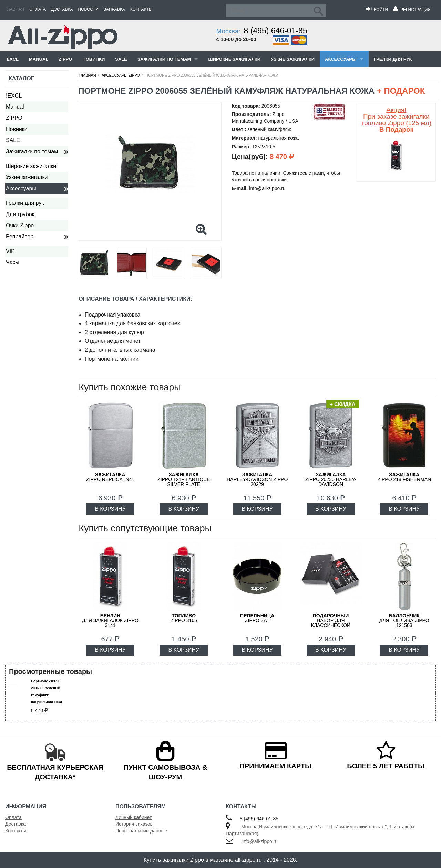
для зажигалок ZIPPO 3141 (110, 620)
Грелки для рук (393, 59)
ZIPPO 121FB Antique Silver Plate (184, 479)
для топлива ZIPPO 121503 (404, 620)
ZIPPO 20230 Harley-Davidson (331, 479)
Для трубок (20, 214)
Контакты (141, 9)
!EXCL (12, 59)
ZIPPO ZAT (257, 618)
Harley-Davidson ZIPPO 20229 (257, 479)
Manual (39, 59)
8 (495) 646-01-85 (276, 31)
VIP (10, 251)
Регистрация (412, 10)
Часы (13, 262)
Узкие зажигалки (293, 59)
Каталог (21, 78)
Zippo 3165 (184, 618)
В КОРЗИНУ (110, 509)
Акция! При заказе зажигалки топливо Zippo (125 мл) (396, 120)
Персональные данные (141, 831)
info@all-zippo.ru (260, 841)
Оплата (38, 9)
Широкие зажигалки (234, 59)
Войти (377, 10)
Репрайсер (20, 236)
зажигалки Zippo (183, 860)
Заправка (114, 9)
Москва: (228, 31)
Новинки (94, 59)
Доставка (62, 9)
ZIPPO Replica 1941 (110, 477)
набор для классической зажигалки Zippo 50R (331, 623)
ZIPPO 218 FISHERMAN (404, 477)
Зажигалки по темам (164, 59)
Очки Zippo (20, 225)
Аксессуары (341, 59)
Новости (88, 9)
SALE (121, 59)
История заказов (134, 824)
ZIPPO (65, 59)
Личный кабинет (134, 817)
